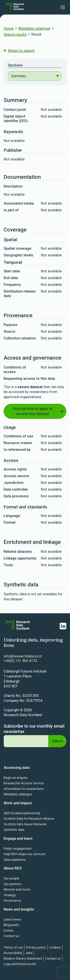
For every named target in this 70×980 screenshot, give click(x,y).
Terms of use (13, 947)
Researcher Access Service (24, 783)
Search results (15, 34)
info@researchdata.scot (23, 656)
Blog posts (11, 925)
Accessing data (17, 768)
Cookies (55, 947)
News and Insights (19, 909)
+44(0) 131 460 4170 (20, 661)
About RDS (13, 868)
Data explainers (15, 860)
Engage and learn (18, 838)
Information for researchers (24, 789)
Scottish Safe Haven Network (25, 824)
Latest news (13, 919)
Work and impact (18, 803)
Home (9, 28)
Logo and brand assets (20, 964)
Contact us (12, 936)
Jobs (29, 953)
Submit (57, 741)
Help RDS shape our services (25, 854)
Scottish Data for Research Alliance (29, 819)
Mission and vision (17, 889)
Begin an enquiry (16, 778)
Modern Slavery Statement (23, 958)
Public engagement (18, 849)
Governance (12, 900)
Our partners (13, 884)
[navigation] (35, 76)
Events (9, 930)
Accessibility (13, 953)
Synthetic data (14, 830)
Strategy (10, 895)
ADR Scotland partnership (22, 813)
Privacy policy (36, 947)
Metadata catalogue (34, 28)
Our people (11, 878)
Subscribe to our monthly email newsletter (34, 729)
